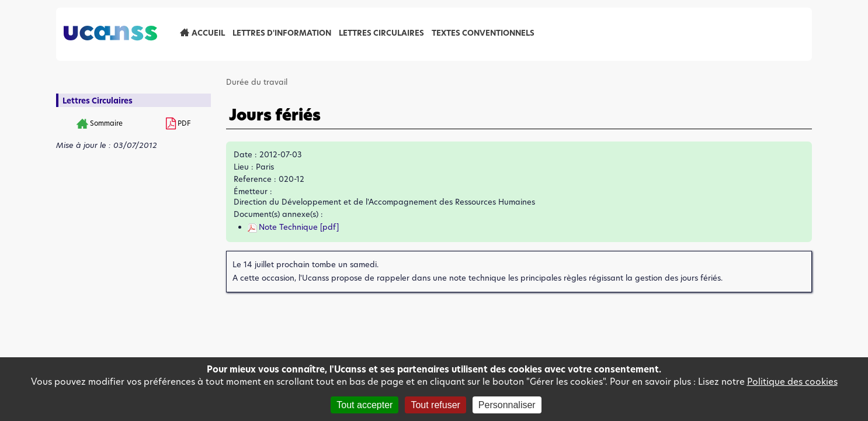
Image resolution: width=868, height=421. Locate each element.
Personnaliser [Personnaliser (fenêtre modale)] (507, 405)
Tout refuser (435, 405)
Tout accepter (364, 405)
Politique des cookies (792, 382)
